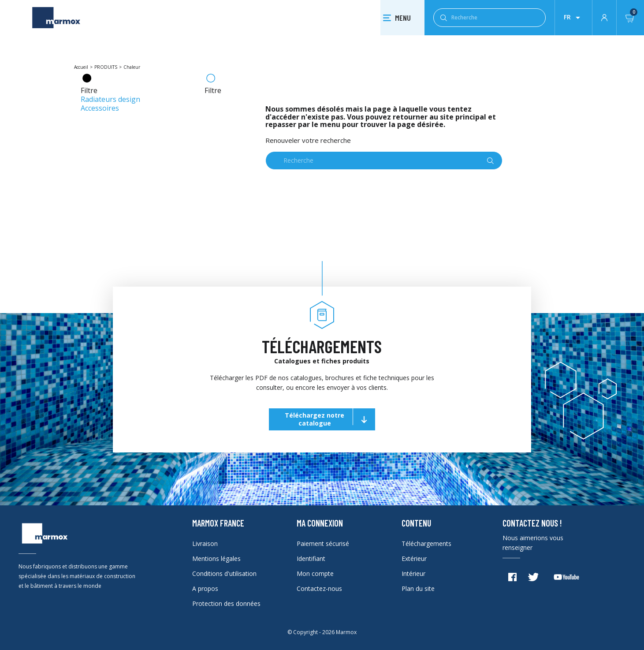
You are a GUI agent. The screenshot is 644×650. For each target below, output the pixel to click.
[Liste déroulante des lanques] (573, 18)
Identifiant (311, 558)
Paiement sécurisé (323, 544)
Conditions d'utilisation (224, 573)
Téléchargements (426, 544)
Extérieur (414, 558)
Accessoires (100, 108)
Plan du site (418, 588)
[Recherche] (490, 18)
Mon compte (315, 573)
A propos (205, 588)
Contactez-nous (319, 588)
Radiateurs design (110, 99)
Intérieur (413, 573)
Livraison (205, 544)
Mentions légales (216, 558)
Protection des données (226, 603)
